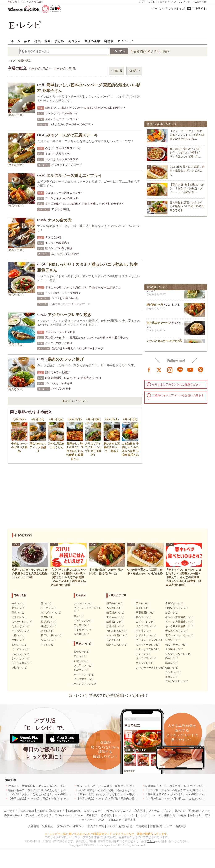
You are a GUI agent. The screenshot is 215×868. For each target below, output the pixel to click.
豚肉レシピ (18, 608)
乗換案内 (170, 815)
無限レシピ (172, 663)
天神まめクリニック (119, 811)
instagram (170, 370)
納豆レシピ (47, 631)
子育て (143, 2)
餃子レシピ (142, 608)
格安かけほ (44, 815)
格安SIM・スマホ (200, 811)
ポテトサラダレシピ (147, 649)
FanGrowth (74, 811)
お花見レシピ (81, 670)
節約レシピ (172, 658)
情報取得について (161, 826)
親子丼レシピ (114, 603)
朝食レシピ (172, 668)
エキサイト (199, 9)
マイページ (125, 41)
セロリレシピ (81, 634)
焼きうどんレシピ (117, 645)
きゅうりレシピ (20, 658)
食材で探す (141, 51)
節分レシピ (80, 656)
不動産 (183, 815)
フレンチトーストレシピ (150, 668)
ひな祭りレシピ (83, 665)
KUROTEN (27, 811)
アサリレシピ (81, 625)
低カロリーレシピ (175, 645)
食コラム (74, 41)
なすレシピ (18, 640)
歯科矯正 (195, 815)
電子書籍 (130, 820)
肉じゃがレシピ (115, 617)
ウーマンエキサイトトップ (168, 9)
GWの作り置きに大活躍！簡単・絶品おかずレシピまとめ (187, 170)
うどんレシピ (114, 640)
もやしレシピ (19, 645)
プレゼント (184, 2)
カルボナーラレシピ (147, 645)
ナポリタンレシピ (146, 635)
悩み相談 (92, 815)
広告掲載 (141, 826)
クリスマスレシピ (84, 679)
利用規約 (48, 826)
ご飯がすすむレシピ (177, 681)
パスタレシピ (143, 631)
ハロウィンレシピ (84, 675)
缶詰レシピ (172, 612)
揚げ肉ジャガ (155, 306)
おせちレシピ (81, 652)
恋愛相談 (106, 815)
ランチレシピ (173, 672)
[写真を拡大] (16, 115)
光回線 (30, 815)
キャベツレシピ (20, 631)
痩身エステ (115, 820)
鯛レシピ (79, 616)
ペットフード (87, 820)
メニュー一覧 (199, 2)
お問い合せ (125, 826)
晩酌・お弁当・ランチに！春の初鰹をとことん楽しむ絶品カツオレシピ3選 (54, 790)
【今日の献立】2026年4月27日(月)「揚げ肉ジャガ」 (40, 798)
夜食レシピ (172, 677)
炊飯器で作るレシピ (177, 631)
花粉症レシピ (81, 661)
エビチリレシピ (145, 622)
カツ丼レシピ (114, 608)
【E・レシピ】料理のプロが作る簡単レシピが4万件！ (107, 695)
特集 (38, 41)
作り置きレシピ (174, 603)
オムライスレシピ (146, 626)
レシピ (142, 815)
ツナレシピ (47, 645)
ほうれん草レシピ (22, 663)
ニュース (155, 815)
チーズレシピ (49, 608)
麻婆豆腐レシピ (145, 612)
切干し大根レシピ (51, 635)
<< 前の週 (117, 71)
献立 (27, 41)
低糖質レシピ (173, 640)
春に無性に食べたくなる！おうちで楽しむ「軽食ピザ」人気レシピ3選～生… (186, 153)
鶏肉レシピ (18, 612)
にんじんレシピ (20, 654)
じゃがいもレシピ (22, 622)
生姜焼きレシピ (115, 612)
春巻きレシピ (143, 617)
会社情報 (33, 826)
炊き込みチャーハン (159, 324)
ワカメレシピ (49, 640)
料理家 (109, 41)
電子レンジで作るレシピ (179, 635)
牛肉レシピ (18, 603)
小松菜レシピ (19, 668)
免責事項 (181, 826)
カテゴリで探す (161, 51)
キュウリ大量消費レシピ (179, 626)
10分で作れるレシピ (177, 608)
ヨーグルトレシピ (51, 612)
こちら (151, 841)
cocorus (79, 815)
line (180, 370)
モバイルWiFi (63, 815)
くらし (152, 2)
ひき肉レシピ (19, 617)
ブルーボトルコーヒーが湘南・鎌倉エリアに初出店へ (109, 786)
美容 (207, 815)
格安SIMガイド (13, 815)
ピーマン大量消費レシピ (179, 622)
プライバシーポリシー (70, 826)
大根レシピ (18, 635)
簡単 (48, 41)
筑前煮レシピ (114, 622)
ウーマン (129, 815)
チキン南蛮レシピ (117, 635)
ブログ (167, 811)
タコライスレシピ (146, 658)
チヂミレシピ (143, 654)
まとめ (59, 41)
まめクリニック (93, 811)
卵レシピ (46, 603)
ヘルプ (111, 826)
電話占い (180, 811)
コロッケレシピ (145, 663)
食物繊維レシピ (174, 649)
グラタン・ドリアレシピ (150, 640)
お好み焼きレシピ (117, 631)
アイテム (154, 811)
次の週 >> (134, 71)
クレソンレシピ (83, 603)
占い (174, 2)
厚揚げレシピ (49, 622)
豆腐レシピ (47, 617)
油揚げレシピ (49, 626)
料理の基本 (92, 41)
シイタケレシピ (83, 630)
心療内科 (140, 811)
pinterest (201, 370)
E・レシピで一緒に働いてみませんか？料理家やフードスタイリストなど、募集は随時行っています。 (108, 834)
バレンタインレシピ (85, 684)
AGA (101, 820)
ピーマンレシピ (20, 649)
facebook (149, 370)
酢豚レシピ (142, 603)
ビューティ (163, 2)
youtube (190, 370)
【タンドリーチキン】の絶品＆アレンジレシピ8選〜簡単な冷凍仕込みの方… (187, 135)
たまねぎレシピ (20, 626)
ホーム (16, 41)
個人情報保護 (96, 826)
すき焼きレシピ (115, 626)
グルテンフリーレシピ (178, 654)
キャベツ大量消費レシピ (179, 617)
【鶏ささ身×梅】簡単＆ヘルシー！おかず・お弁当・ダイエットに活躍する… (187, 188)
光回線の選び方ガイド (51, 811)
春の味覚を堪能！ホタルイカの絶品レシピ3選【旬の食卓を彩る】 (187, 206)
